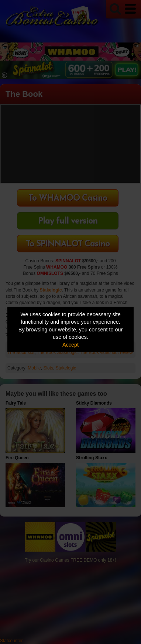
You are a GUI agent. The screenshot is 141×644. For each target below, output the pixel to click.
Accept (70, 344)
